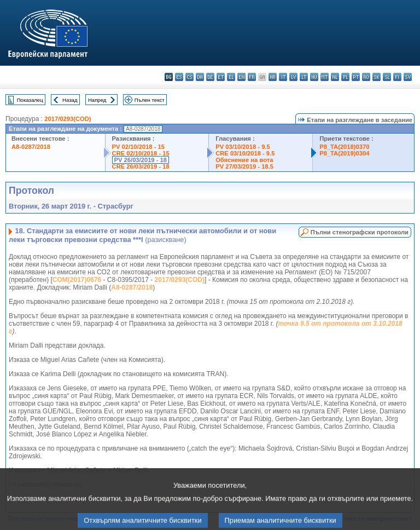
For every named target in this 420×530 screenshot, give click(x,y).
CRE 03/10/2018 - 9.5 (245, 153)
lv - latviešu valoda (293, 77)
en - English (241, 77)
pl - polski (345, 77)
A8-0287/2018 (31, 147)
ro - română (366, 77)
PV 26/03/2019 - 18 (141, 160)
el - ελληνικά (231, 77)
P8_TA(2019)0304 (344, 153)
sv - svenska (408, 77)
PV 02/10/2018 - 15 (138, 147)
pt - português (356, 77)
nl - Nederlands (335, 77)
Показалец (30, 100)
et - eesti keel (221, 77)
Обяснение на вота (244, 160)
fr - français (252, 77)
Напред (97, 100)
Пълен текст (150, 100)
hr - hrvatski (273, 77)
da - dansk (200, 77)
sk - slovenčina (377, 77)
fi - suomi (397, 77)
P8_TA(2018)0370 (344, 147)
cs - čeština (189, 77)
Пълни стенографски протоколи (360, 232)
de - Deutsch (210, 77)
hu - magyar (314, 77)
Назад (70, 100)
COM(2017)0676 (77, 280)
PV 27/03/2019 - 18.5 (244, 166)
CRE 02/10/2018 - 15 (141, 153)
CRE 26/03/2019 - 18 (141, 166)
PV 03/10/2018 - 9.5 (243, 147)
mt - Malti (325, 77)
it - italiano (283, 77)
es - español (179, 77)
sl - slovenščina (387, 77)
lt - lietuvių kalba (304, 77)
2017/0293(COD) (68, 119)
